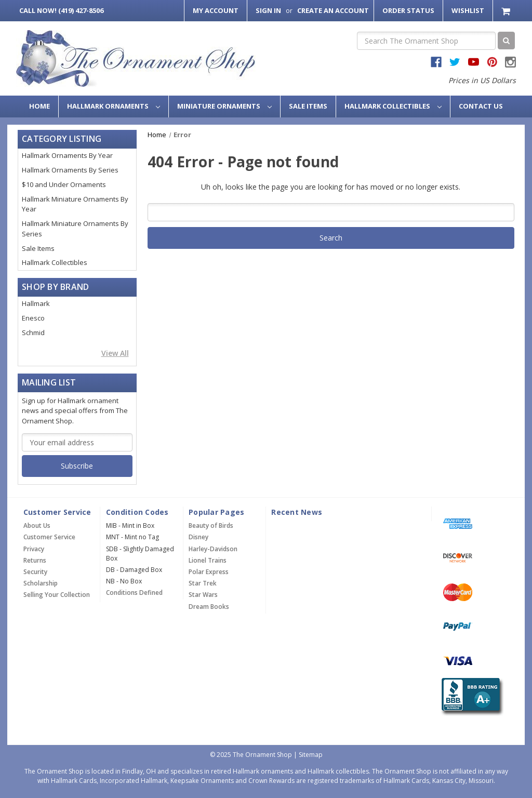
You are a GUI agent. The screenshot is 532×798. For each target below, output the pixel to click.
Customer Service (49, 537)
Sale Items (308, 106)
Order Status (408, 10)
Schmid (33, 332)
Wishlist (468, 10)
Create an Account (333, 10)
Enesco (33, 318)
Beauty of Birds (211, 526)
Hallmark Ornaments (114, 106)
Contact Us (481, 106)
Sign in (268, 10)
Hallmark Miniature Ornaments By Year (75, 204)
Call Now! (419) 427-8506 (61, 10)
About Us (37, 526)
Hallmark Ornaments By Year (67, 155)
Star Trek (203, 583)
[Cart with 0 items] (507, 11)
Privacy (34, 549)
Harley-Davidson (213, 549)
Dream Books (209, 607)
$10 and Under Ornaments (64, 184)
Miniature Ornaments (224, 106)
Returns (35, 560)
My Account (216, 10)
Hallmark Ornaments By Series (70, 170)
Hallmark (36, 303)
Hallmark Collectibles (393, 106)
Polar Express (209, 572)
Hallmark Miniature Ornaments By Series (75, 229)
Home (39, 106)
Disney (198, 537)
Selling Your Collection (57, 595)
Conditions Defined (134, 593)
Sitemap (311, 755)
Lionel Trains (208, 560)
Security (35, 572)
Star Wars (203, 595)
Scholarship (41, 583)
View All (115, 353)
